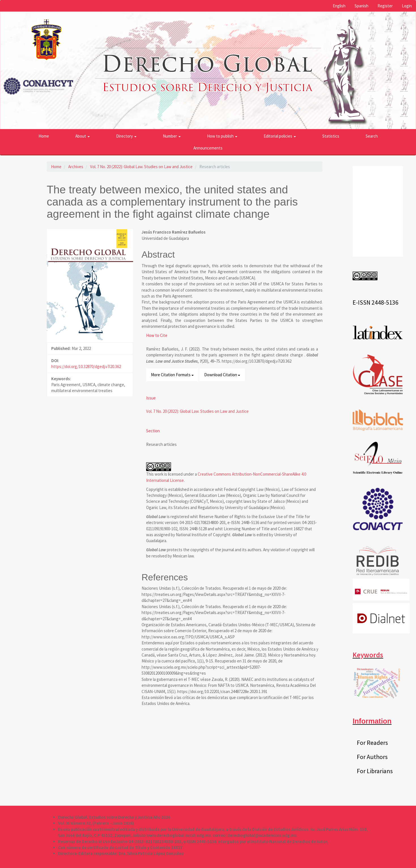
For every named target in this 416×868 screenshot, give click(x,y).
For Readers (372, 743)
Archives (76, 167)
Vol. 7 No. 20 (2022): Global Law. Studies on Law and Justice (141, 167)
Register (385, 6)
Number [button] (172, 136)
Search (372, 136)
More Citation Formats (172, 375)
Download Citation (222, 375)
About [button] (83, 136)
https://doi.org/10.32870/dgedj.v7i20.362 (86, 366)
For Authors (372, 757)
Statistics (331, 136)
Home (44, 136)
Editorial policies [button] (280, 136)
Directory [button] (126, 136)
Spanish (361, 6)
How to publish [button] (222, 136)
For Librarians (375, 771)
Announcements (208, 148)
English (339, 6)
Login (407, 6)
